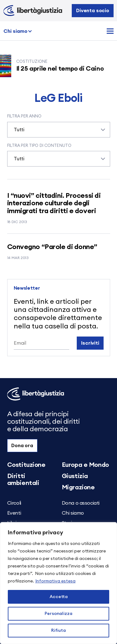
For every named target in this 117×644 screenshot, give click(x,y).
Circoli (14, 503)
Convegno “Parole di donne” (52, 247)
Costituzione (26, 465)
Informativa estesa (55, 581)
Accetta (59, 597)
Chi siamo (15, 31)
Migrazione (78, 487)
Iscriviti (90, 343)
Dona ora (22, 446)
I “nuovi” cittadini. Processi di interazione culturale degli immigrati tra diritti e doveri (54, 203)
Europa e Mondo (85, 465)
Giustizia (75, 476)
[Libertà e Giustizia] (33, 11)
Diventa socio (93, 11)
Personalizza (58, 614)
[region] (58, 583)
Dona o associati (81, 503)
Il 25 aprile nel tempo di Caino (64, 69)
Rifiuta (58, 631)
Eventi (14, 513)
